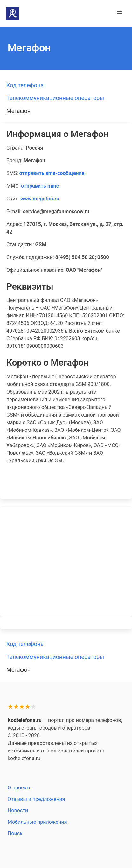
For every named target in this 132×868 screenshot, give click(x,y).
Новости (18, 811)
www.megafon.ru (40, 199)
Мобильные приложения (37, 822)
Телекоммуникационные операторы (55, 98)
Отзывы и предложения (36, 799)
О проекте (20, 788)
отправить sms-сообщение (52, 173)
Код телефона (25, 85)
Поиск (15, 833)
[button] (119, 13)
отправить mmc (40, 186)
